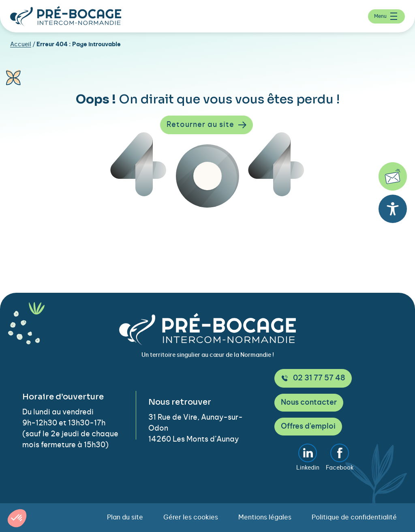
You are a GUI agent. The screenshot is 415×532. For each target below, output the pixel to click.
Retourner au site (206, 125)
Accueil (21, 45)
